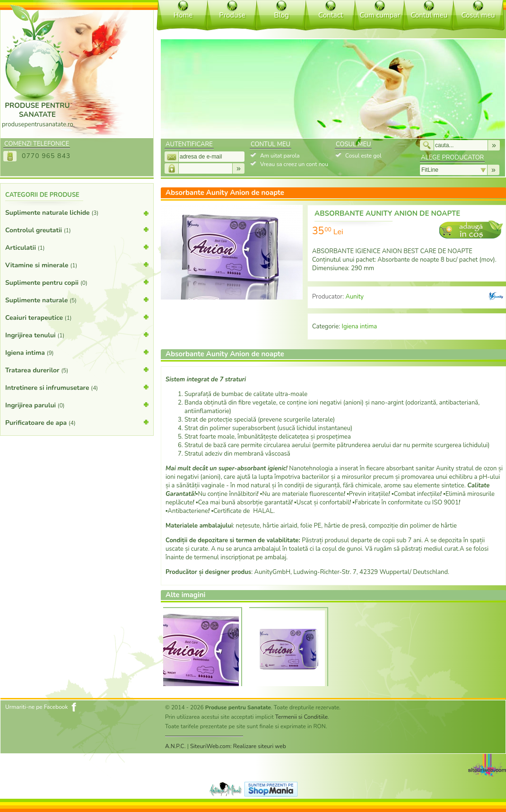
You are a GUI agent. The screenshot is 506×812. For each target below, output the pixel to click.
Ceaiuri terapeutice (77, 317)
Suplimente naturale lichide (77, 215)
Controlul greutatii (77, 229)
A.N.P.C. (175, 746)
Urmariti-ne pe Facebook (37, 707)
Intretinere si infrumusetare (77, 387)
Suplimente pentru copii (77, 282)
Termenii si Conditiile (301, 717)
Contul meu (429, 15)
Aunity (354, 297)
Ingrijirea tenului (77, 335)
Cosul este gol (363, 156)
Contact (331, 15)
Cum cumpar (379, 15)
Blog (281, 15)
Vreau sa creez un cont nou (294, 164)
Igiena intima (77, 352)
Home (183, 15)
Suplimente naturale (77, 300)
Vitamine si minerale (77, 265)
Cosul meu (478, 15)
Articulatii (77, 247)
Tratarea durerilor (77, 370)
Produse (232, 15)
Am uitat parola (280, 156)
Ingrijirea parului (77, 405)
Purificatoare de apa (77, 422)
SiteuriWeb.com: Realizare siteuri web (238, 746)
